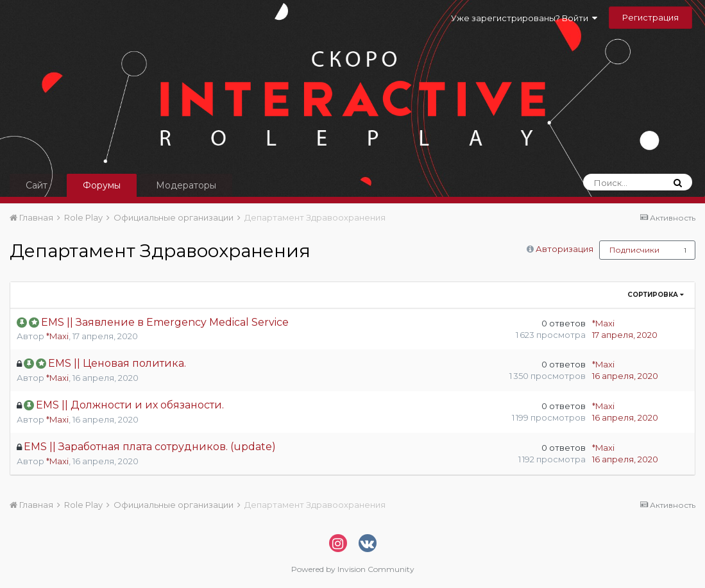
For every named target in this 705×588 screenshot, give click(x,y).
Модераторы (186, 185)
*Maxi (57, 336)
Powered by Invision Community (353, 569)
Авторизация (565, 249)
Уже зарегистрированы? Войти (524, 18)
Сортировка (656, 295)
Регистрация (650, 17)
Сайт (37, 185)
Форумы (102, 185)
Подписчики (634, 250)
